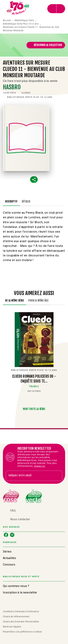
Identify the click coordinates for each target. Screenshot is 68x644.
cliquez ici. (40, 466)
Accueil (7, 20)
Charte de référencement (16, 617)
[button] (46, 45)
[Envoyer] (58, 476)
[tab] (11, 202)
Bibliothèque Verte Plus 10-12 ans (21, 24)
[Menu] (56, 9)
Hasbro (12, 87)
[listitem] (6, 535)
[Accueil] (18, 9)
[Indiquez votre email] (29, 476)
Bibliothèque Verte (24, 20)
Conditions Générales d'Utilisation (21, 612)
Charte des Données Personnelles (21, 622)
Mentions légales (12, 627)
